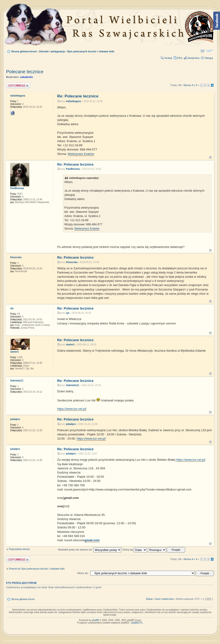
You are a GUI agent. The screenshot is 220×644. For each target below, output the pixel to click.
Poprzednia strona (19, 549)
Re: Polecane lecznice (78, 96)
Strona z (190, 85)
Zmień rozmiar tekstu (209, 50)
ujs (68, 313)
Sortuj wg (135, 550)
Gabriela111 (73, 385)
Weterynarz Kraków (81, 154)
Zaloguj (209, 58)
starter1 (70, 345)
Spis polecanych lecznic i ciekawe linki (91, 51)
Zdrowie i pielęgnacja (52, 51)
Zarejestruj (193, 58)
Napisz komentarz (18, 85)
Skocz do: (83, 573)
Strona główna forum (24, 51)
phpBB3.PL (137, 623)
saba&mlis (27, 77)
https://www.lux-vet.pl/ (72, 409)
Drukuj (202, 50)
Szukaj (168, 58)
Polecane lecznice (25, 72)
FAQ (180, 58)
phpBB (95, 620)
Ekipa (149, 599)
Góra (210, 157)
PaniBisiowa (73, 169)
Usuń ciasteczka (164, 599)
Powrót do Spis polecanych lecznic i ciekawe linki (37, 569)
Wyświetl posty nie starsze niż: (90, 550)
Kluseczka (72, 262)
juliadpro (71, 424)
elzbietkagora (73, 101)
